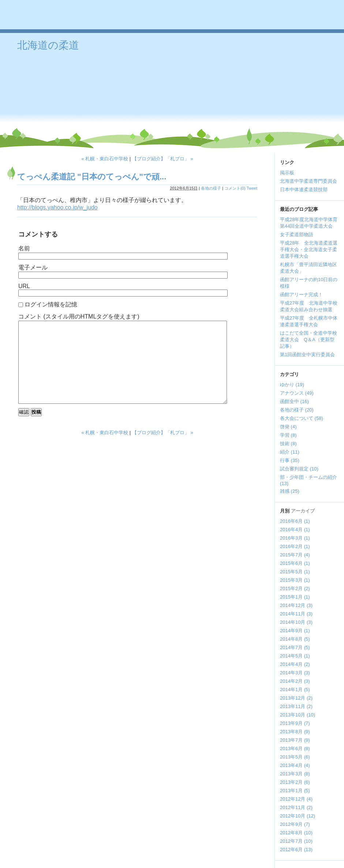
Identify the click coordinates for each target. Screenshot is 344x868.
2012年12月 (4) (296, 799)
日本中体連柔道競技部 (304, 189)
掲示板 (287, 173)
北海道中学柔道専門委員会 (309, 181)
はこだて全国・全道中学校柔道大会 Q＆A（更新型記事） (309, 340)
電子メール (33, 267)
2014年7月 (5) (295, 647)
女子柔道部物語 (297, 234)
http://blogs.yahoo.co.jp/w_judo (57, 207)
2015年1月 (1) (295, 597)
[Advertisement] (230, 92)
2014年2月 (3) (295, 681)
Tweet (252, 188)
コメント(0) (235, 188)
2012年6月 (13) (296, 850)
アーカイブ (303, 511)
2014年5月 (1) (295, 656)
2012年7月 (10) (296, 841)
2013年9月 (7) (295, 723)
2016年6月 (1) (295, 521)
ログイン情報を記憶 (51, 304)
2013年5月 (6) (295, 757)
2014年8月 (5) (295, 639)
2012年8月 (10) (296, 833)
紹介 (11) (290, 452)
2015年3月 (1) (295, 580)
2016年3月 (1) (295, 538)
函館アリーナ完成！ (301, 295)
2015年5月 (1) (295, 572)
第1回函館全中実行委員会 (307, 355)
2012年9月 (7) (295, 824)
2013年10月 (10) (298, 715)
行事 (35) (290, 460)
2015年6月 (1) (295, 563)
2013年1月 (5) (295, 791)
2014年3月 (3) (295, 673)
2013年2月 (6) (295, 782)
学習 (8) (288, 435)
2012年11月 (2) (296, 807)
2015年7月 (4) (295, 555)
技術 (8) (288, 444)
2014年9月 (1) (295, 631)
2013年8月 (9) (295, 732)
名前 (24, 248)
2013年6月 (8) (295, 748)
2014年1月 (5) (295, 690)
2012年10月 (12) (298, 816)
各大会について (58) (302, 418)
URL (24, 286)
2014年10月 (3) (296, 622)
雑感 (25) (290, 491)
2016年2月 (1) (295, 546)
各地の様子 (211, 188)
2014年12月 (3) (296, 605)
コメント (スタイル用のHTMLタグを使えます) (79, 316)
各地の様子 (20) (297, 410)
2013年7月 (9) (295, 740)
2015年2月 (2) (295, 588)
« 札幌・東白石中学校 (105, 159)
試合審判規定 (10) (299, 469)
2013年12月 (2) (296, 698)
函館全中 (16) (294, 401)
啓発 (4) (288, 427)
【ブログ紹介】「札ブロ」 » (163, 159)
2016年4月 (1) (295, 530)
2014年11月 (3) (296, 614)
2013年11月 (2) (296, 706)
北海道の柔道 (48, 45)
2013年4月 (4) (295, 765)
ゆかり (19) (292, 385)
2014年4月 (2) (295, 664)
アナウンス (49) (297, 393)
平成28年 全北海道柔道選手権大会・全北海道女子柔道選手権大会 (309, 249)
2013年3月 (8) (295, 774)
